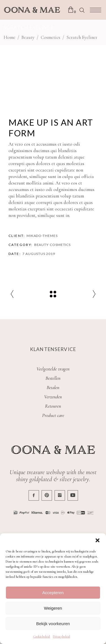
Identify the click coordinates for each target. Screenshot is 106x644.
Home (9, 37)
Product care (53, 415)
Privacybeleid (61, 636)
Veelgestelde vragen (53, 369)
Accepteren (53, 593)
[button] (98, 540)
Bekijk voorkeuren (53, 624)
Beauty (28, 37)
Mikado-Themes (42, 236)
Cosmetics (50, 37)
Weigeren (53, 608)
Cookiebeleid (42, 636)
